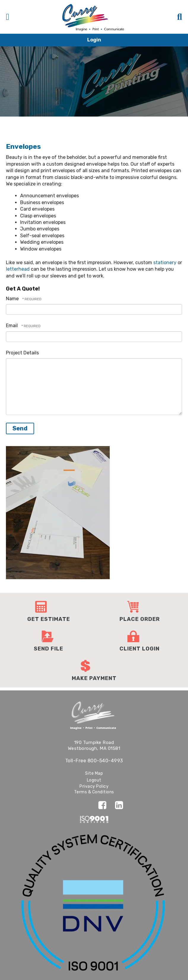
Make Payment (94, 678)
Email (12, 326)
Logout (94, 780)
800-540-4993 (105, 761)
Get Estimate (49, 619)
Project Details (22, 353)
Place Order (140, 619)
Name (13, 299)
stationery (165, 263)
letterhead (18, 269)
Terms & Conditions (94, 792)
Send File (48, 649)
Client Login (140, 649)
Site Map (94, 773)
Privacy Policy (94, 786)
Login (94, 40)
